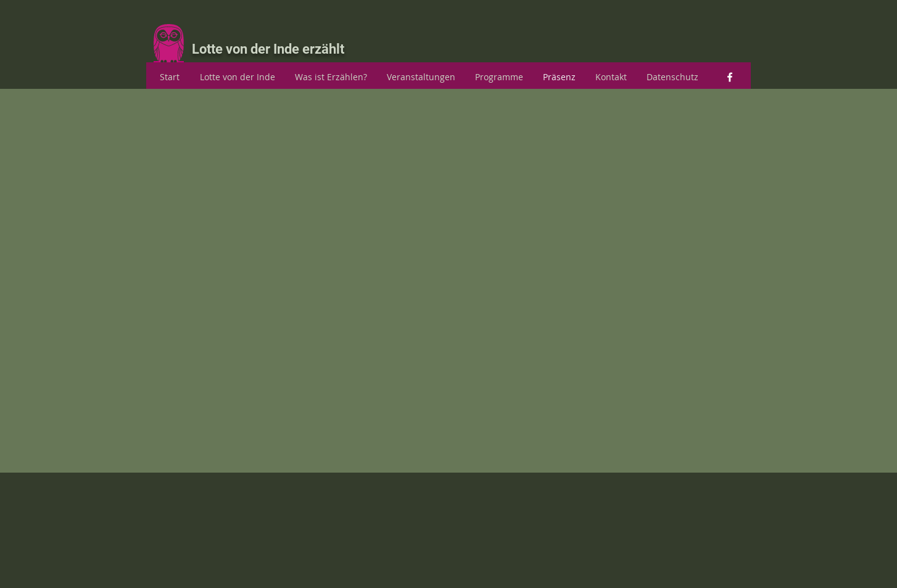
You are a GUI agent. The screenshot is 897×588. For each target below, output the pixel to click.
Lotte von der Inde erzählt (268, 49)
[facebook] (730, 77)
